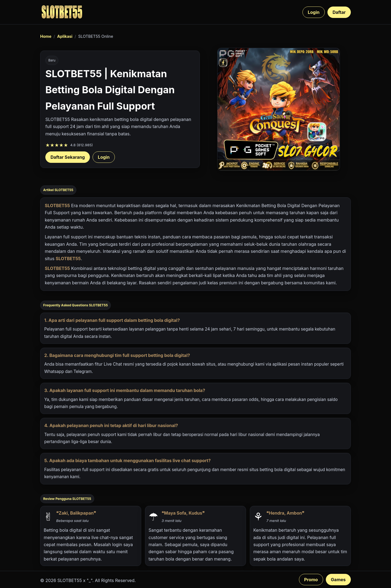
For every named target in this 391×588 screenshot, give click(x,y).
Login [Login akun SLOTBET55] (104, 157)
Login (313, 12)
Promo (311, 580)
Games (338, 580)
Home (46, 36)
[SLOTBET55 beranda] (62, 12)
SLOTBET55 (57, 206)
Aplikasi (65, 36)
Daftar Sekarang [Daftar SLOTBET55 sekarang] (68, 157)
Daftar (339, 12)
